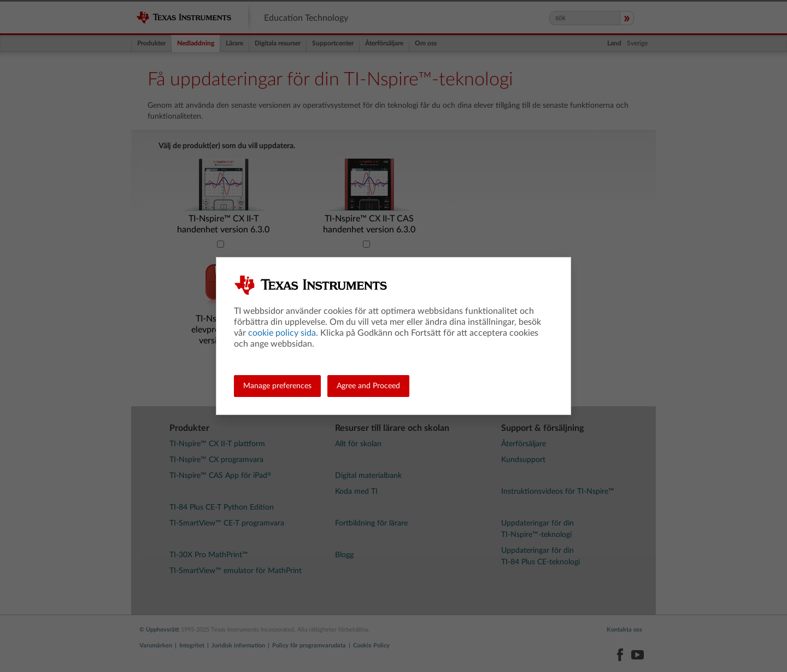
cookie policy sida (282, 333)
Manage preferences (277, 386)
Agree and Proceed (368, 386)
